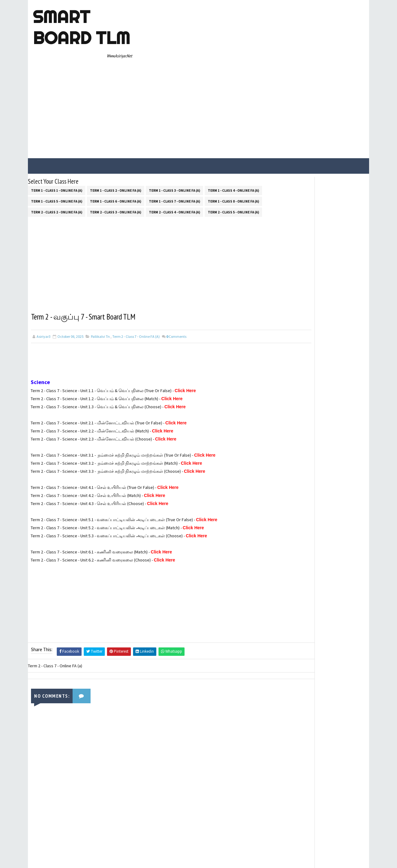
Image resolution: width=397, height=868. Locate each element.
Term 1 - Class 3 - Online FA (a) (174, 129)
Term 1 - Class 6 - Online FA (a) (116, 140)
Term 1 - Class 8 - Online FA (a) (233, 140)
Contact (280, 338)
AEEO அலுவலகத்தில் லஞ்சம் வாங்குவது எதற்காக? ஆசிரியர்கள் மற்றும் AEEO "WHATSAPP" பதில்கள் (330, 258)
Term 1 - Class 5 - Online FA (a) (57, 140)
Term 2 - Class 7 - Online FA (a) (136, 277)
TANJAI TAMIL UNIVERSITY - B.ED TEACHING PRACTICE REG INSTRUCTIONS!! (330, 287)
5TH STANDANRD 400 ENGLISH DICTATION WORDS (329, 202)
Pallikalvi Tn (100, 277)
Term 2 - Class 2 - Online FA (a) (57, 151)
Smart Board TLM (80, 27)
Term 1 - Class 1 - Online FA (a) (57, 129)
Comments (176, 277)
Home (278, 320)
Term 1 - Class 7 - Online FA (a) (174, 140)
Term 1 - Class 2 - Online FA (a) (116, 129)
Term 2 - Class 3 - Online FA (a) (116, 151)
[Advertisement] (253, 50)
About (279, 329)
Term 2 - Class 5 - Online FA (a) (233, 151)
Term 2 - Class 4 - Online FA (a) (174, 151)
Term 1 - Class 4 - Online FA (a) (233, 129)
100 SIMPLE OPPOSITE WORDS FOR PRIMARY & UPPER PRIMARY (332, 227)
